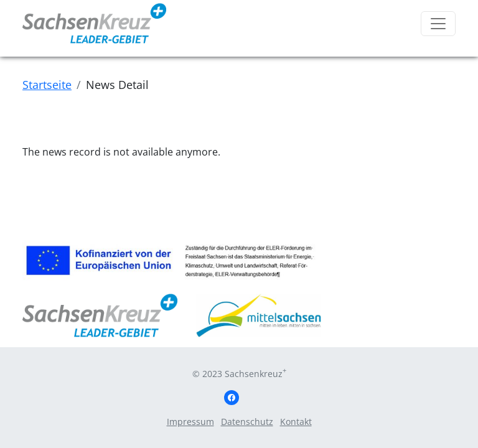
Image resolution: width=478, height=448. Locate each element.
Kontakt (296, 422)
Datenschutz (247, 422)
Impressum (190, 422)
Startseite (47, 85)
